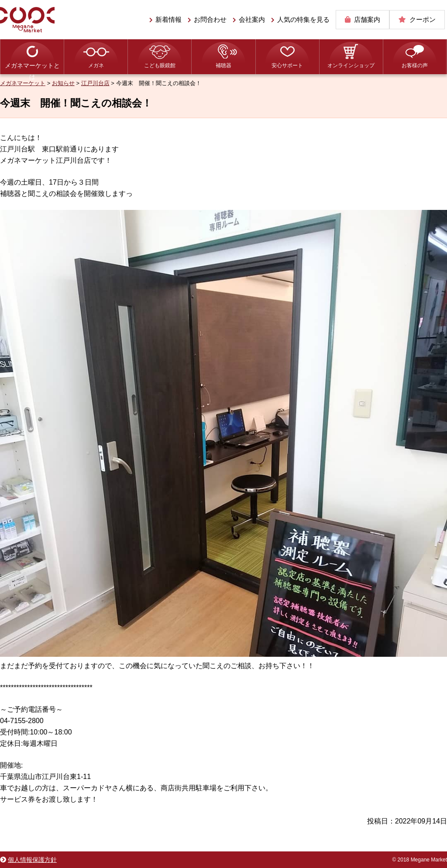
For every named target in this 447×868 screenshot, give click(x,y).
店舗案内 (367, 19)
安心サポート (287, 65)
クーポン (423, 19)
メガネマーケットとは (32, 68)
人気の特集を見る (303, 19)
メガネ (96, 65)
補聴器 (223, 65)
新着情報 (168, 19)
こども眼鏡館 (160, 65)
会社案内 (252, 19)
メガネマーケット (27, 20)
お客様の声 (415, 65)
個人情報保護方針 (32, 860)
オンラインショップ (351, 65)
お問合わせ (210, 19)
